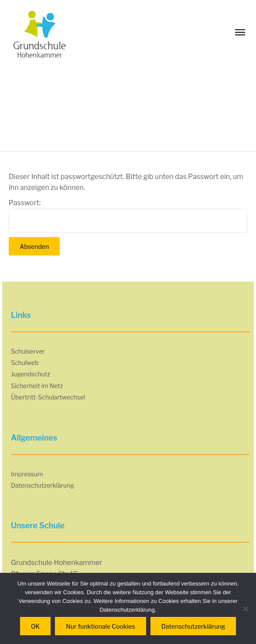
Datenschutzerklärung (43, 485)
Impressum (27, 474)
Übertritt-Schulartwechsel (48, 397)
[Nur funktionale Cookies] (245, 609)
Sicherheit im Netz (37, 386)
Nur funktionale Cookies (100, 626)
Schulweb (25, 363)
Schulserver (28, 351)
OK (36, 626)
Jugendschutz (31, 374)
